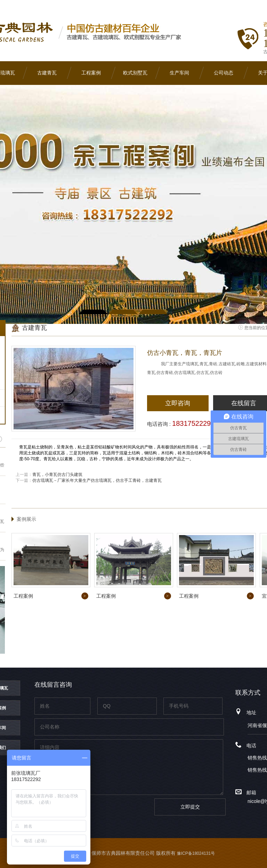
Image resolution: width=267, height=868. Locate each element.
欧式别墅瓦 (135, 73)
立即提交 (190, 807)
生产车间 (179, 73)
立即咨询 (178, 403)
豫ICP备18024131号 (196, 853)
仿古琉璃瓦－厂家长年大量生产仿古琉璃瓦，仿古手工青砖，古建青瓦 (97, 480)
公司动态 (224, 73)
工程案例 (91, 73)
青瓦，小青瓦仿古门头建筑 (57, 475)
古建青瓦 (47, 73)
